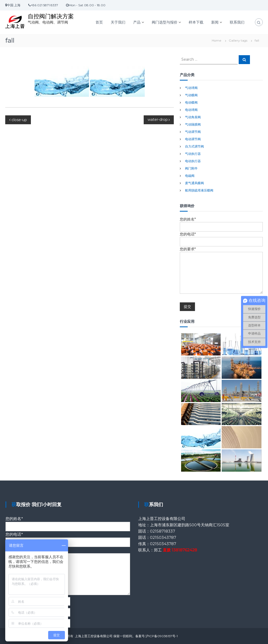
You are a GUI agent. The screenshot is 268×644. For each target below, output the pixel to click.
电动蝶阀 (191, 102)
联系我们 (237, 22)
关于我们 (118, 22)
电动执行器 (193, 161)
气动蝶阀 (191, 95)
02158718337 (163, 531)
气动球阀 (191, 88)
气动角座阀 (193, 117)
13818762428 (184, 550)
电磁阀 (190, 176)
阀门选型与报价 (165, 22)
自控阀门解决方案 (51, 16)
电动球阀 (191, 110)
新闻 (215, 22)
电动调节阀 (193, 139)
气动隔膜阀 (193, 124)
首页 (99, 22)
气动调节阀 (193, 132)
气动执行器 (193, 154)
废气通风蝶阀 (194, 183)
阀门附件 (191, 168)
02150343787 (163, 537)
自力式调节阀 (194, 146)
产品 (137, 22)
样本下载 (196, 22)
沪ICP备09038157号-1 (162, 636)
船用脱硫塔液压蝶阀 (199, 190)
